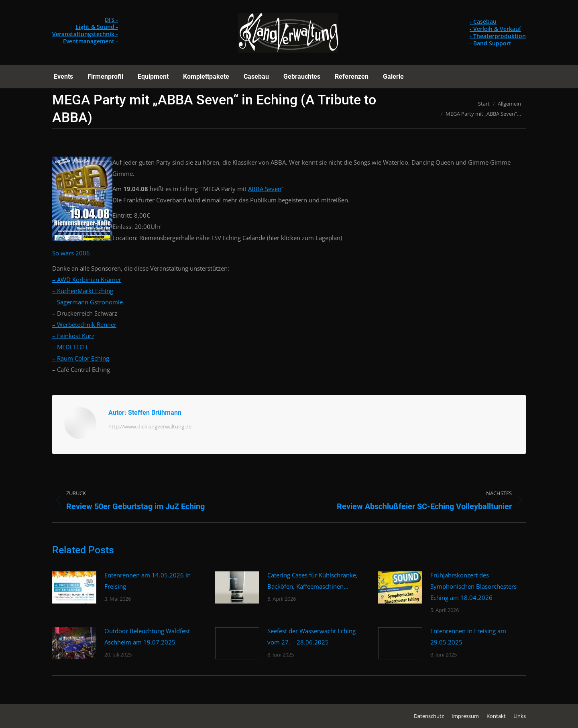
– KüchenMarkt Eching (83, 291)
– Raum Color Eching (81, 358)
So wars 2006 (71, 253)
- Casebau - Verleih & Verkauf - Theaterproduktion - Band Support (498, 32)
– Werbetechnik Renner (84, 324)
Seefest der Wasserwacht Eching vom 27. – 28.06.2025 (311, 636)
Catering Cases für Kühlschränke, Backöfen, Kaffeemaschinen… (312, 581)
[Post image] (74, 587)
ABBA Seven (265, 189)
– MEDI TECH (70, 347)
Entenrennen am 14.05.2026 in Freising (148, 581)
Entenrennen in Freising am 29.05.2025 (468, 636)
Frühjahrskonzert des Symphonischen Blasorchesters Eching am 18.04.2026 (473, 586)
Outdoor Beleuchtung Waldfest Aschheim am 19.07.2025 (147, 636)
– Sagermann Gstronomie (88, 302)
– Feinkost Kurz (73, 336)
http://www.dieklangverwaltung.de (150, 426)
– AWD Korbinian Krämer (87, 279)
